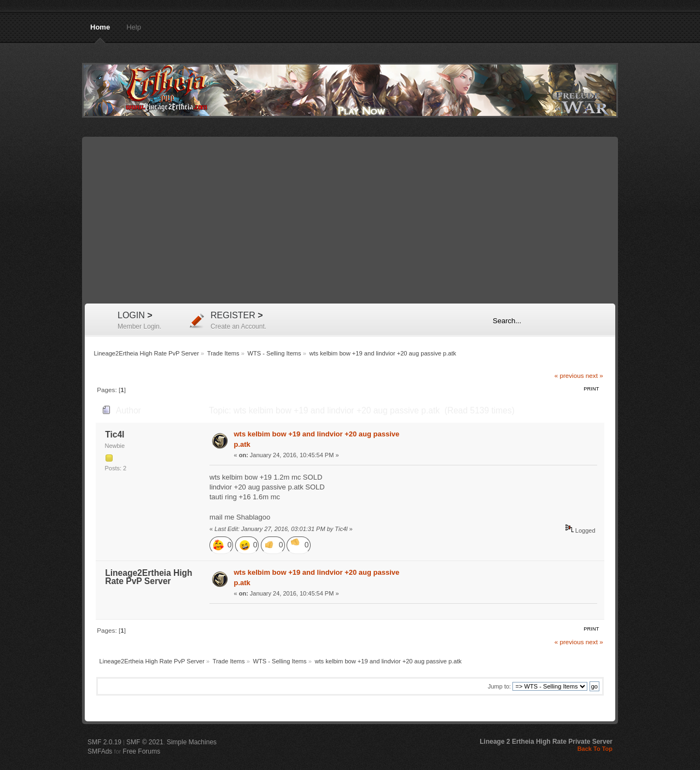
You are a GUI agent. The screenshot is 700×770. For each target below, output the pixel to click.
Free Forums (141, 751)
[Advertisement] (350, 221)
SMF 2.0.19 (104, 742)
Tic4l (115, 434)
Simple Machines (192, 742)
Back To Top (595, 749)
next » (594, 375)
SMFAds (100, 751)
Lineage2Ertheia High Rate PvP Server (350, 90)
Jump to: (499, 686)
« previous (569, 375)
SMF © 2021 (145, 742)
